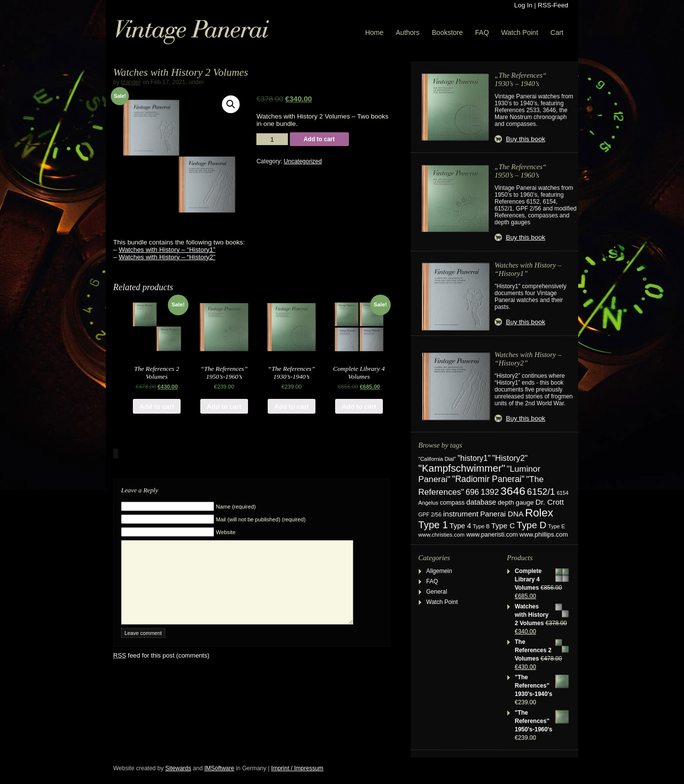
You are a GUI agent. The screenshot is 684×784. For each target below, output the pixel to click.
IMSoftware (219, 768)
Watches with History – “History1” (167, 250)
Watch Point (520, 32)
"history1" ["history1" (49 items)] (474, 458)
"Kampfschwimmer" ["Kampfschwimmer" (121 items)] (462, 468)
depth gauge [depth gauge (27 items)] (516, 502)
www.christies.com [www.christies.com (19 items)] (441, 535)
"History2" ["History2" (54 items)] (510, 458)
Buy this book (526, 139)
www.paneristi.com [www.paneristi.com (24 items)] (492, 535)
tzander (131, 82)
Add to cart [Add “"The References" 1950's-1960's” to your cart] (224, 407)
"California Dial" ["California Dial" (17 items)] (437, 459)
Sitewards (178, 768)
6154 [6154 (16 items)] (562, 493)
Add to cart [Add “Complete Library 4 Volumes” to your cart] (359, 407)
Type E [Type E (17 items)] (557, 526)
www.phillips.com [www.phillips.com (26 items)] (544, 534)
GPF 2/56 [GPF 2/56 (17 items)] (430, 514)
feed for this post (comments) (161, 670)
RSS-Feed (553, 5)
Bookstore (448, 32)
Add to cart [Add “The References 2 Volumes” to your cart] (156, 407)
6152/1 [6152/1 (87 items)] (541, 492)
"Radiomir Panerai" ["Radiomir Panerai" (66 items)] (488, 479)
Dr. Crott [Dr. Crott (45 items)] (550, 502)
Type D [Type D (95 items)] (532, 525)
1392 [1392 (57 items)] (490, 492)
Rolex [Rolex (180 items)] (539, 513)
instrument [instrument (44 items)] (461, 514)
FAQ (482, 32)
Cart (557, 32)
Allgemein (439, 571)
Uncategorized (303, 161)
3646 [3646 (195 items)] (513, 491)
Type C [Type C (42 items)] (503, 526)
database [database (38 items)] (482, 502)
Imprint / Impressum (297, 768)
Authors (407, 32)
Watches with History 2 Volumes (181, 72)
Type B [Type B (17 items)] (481, 526)
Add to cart (319, 139)
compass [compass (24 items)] (452, 503)
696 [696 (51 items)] (472, 492)
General (437, 592)
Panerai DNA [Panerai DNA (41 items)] (502, 514)
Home (374, 32)
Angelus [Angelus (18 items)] (428, 503)
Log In (523, 5)
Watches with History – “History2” (167, 257)
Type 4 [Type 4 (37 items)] (461, 526)
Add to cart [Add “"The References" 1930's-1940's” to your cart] (291, 407)
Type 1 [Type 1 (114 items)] (433, 525)
